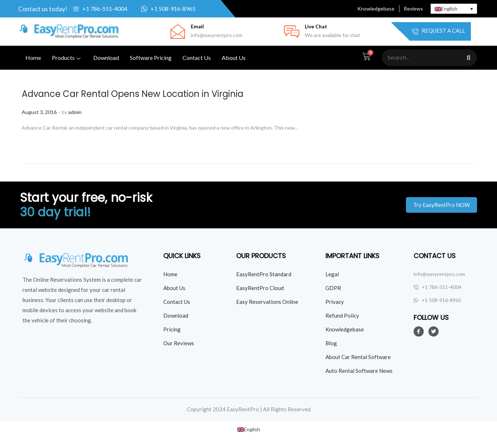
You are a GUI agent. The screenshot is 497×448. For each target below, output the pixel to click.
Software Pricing (151, 58)
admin (75, 112)
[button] (441, 205)
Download (106, 58)
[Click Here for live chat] (292, 32)
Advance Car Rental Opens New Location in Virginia (133, 94)
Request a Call (438, 31)
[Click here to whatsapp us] (178, 9)
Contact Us (197, 58)
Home (33, 58)
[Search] (468, 58)
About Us (234, 58)
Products (67, 58)
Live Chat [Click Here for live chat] (316, 26)
